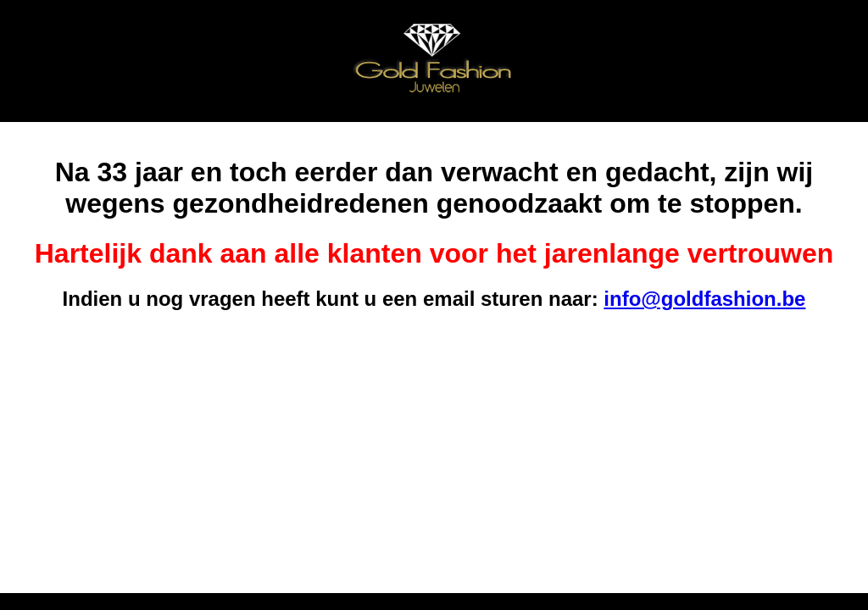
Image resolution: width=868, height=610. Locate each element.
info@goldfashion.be (704, 299)
